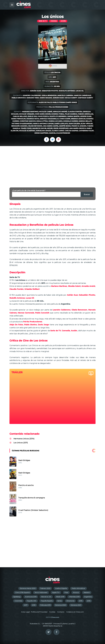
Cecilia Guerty (71, 98)
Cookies (52, 612)
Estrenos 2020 (61, 605)
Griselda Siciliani (32, 289)
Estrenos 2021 (76, 605)
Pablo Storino (59, 102)
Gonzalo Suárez (71, 121)
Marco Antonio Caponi (43, 124)
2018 (34, 605)
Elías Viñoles (87, 124)
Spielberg (17, 597)
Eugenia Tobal (58, 114)
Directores (70, 601)
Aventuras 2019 (31, 597)
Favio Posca (43, 116)
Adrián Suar (35, 91)
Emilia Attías (42, 121)
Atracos (76, 592)
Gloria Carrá (58, 131)
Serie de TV (43, 21)
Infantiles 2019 (74, 597)
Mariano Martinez (30, 112)
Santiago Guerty (85, 98)
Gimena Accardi (55, 121)
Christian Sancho (28, 121)
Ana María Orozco (78, 128)
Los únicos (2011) (21, 443)
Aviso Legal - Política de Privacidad (34, 612)
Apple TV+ (56, 592)
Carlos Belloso (20, 116)
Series (60, 601)
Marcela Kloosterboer (60, 133)
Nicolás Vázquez (27, 114)
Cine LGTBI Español (23, 592)
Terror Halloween (41, 592)
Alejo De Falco (46, 102)
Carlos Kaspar (71, 131)
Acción (63, 21)
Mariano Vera (33, 98)
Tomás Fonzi (26, 128)
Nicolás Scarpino (27, 131)
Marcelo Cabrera (65, 95)
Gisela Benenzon (49, 95)
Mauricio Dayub (39, 128)
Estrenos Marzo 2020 (28, 588)
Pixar (66, 592)
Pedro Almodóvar (78, 588)
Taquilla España (47, 601)
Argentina (88, 597)
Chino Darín (65, 119)
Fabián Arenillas (85, 114)
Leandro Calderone (32, 95)
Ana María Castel (51, 126)
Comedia (54, 21)
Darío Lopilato (61, 124)
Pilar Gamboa (71, 114)
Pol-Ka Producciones (58, 107)
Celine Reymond (35, 126)
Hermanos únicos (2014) (24, 439)
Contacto (61, 612)
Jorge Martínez (41, 133)
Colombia (18, 601)
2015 (81, 601)
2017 (26, 605)
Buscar (87, 194)
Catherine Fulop (86, 131)
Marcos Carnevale (83, 95)
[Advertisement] (52, 165)
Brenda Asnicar (78, 119)
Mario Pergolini (18, 119)
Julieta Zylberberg (58, 116)
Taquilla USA (31, 601)
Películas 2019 (45, 605)
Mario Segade (46, 98)
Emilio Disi (32, 116)
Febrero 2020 (45, 588)
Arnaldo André (60, 112)
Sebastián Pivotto (50, 91)
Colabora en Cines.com (75, 612)
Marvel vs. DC (46, 597)
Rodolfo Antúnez (67, 91)
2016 (89, 601)
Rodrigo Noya (33, 119)
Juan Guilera (74, 124)
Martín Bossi (65, 126)
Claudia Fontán (75, 112)
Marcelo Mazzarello (49, 119)
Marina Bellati (85, 121)
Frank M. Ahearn (79, 126)
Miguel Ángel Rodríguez (58, 128)
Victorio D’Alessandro (22, 124)
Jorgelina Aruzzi (44, 131)
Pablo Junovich (19, 98)
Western (87, 592)
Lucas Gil (80, 91)
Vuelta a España (61, 588)
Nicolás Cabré (46, 112)
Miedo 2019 (60, 597)
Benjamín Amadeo (19, 126)
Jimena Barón (73, 116)
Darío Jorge (71, 102)
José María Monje (43, 114)
